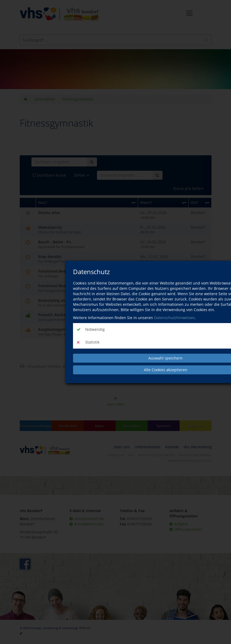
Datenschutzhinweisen (174, 318)
